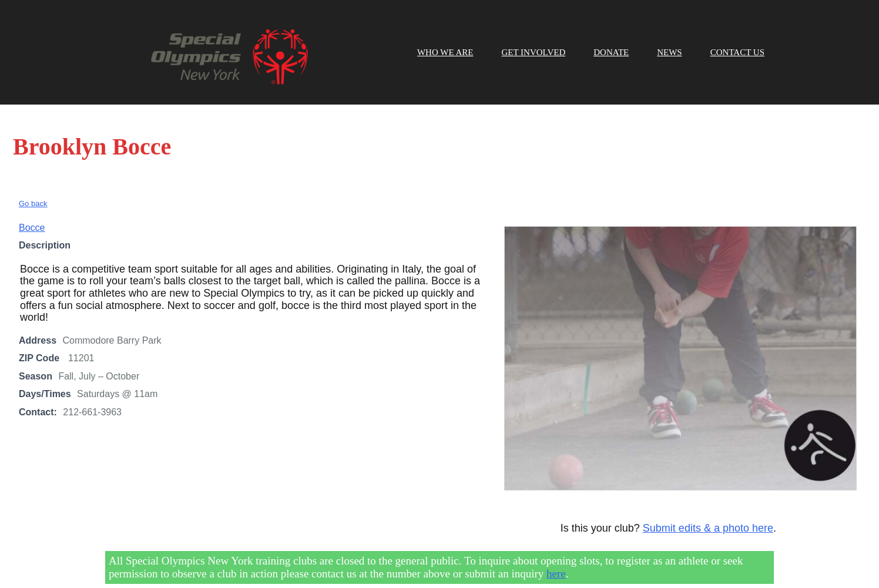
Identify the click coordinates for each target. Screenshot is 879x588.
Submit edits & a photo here (708, 512)
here (556, 557)
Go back (33, 187)
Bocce (32, 211)
